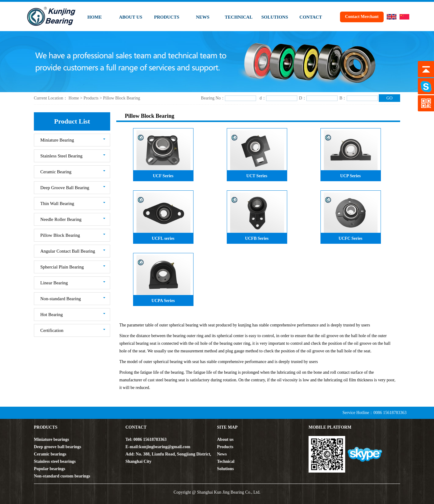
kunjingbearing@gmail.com (165, 447)
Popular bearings (50, 469)
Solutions (225, 469)
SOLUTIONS (275, 17)
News (222, 454)
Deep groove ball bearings (58, 447)
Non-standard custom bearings (62, 476)
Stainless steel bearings (55, 461)
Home (74, 98)
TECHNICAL (239, 17)
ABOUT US (131, 17)
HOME (95, 17)
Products (92, 98)
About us (225, 439)
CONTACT (311, 17)
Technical (226, 461)
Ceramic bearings (50, 454)
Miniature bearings (51, 439)
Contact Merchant (362, 17)
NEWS (203, 17)
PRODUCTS (167, 17)
